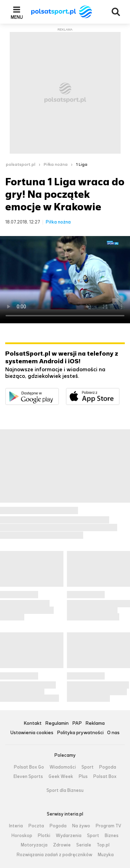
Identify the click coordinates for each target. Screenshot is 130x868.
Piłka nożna (56, 164)
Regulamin (57, 724)
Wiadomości (63, 767)
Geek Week (61, 777)
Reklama (95, 724)
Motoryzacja (34, 845)
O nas (113, 733)
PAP (77, 724)
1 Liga (82, 164)
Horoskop (22, 836)
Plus (83, 777)
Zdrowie (62, 845)
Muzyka (106, 855)
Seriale (84, 845)
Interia (16, 826)
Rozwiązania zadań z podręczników (54, 855)
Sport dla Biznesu (65, 790)
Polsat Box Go (29, 767)
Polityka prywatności (80, 733)
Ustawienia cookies (32, 733)
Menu (17, 17)
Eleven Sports (28, 777)
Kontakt (33, 724)
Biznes (112, 836)
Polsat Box (105, 777)
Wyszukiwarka (116, 12)
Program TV (109, 826)
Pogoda (108, 767)
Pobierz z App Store (119, 392)
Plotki (44, 836)
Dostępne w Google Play (59, 392)
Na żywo (81, 826)
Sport (88, 767)
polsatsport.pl (21, 164)
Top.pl (103, 845)
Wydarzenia (69, 836)
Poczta (36, 826)
